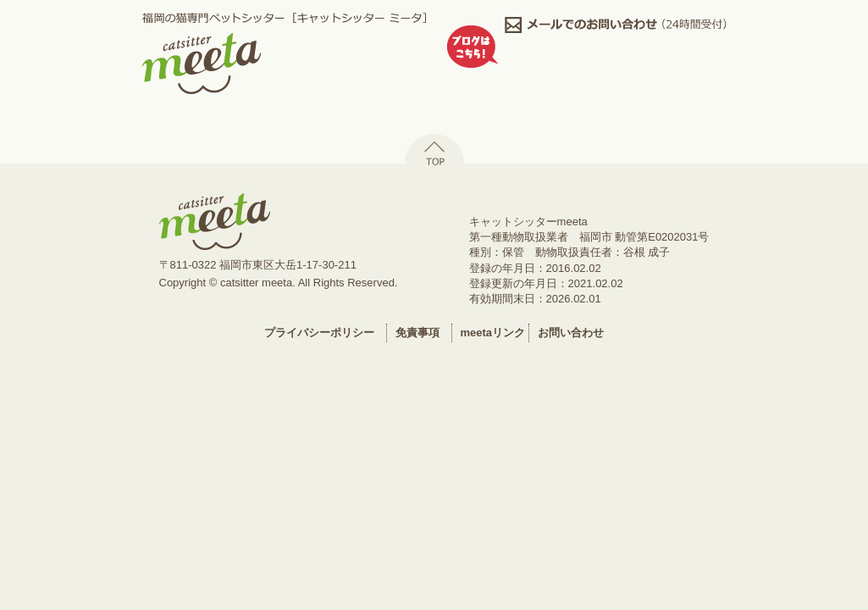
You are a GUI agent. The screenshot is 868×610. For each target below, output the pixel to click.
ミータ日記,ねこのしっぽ (616, 66)
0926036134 (616, 45)
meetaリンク (493, 333)
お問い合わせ (571, 333)
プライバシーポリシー (319, 333)
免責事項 (417, 333)
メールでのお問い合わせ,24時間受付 (616, 25)
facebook (616, 86)
